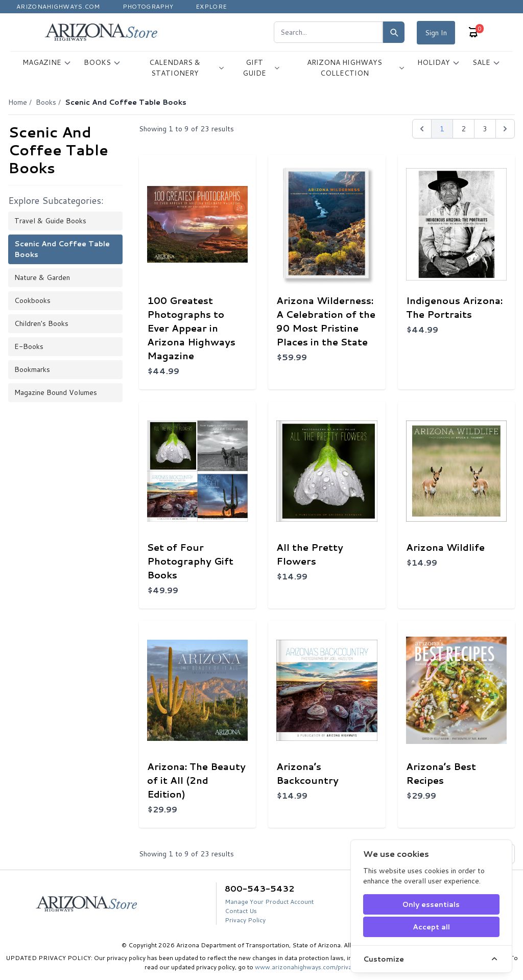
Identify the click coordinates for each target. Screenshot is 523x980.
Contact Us (241, 911)
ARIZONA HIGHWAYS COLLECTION (356, 68)
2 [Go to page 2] (463, 129)
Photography (148, 6)
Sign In (436, 33)
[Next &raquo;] (505, 129)
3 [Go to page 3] (485, 129)
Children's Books (41, 323)
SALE (486, 62)
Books (46, 102)
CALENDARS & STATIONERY (187, 68)
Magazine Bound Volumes (56, 392)
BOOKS (102, 62)
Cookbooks (32, 300)
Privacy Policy (245, 920)
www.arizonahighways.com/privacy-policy (317, 967)
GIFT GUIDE (261, 68)
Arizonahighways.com (58, 6)
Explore (211, 6)
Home (18, 102)
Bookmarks (32, 369)
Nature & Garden (42, 277)
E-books (29, 346)
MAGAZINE (47, 62)
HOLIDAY (439, 62)
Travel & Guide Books (50, 221)
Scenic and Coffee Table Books (62, 249)
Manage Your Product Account (269, 902)
